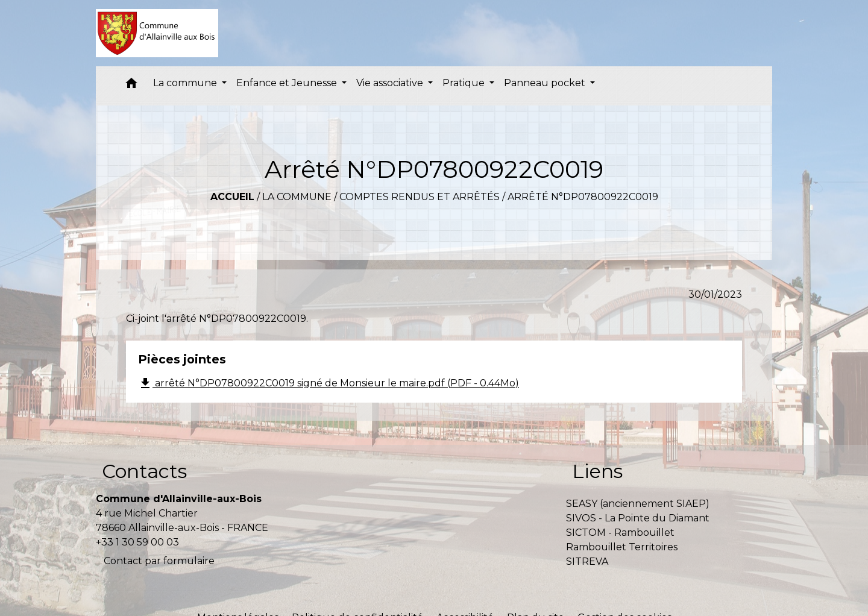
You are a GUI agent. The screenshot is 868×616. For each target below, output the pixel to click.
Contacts (144, 471)
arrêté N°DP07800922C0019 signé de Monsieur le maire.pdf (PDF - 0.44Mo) (329, 383)
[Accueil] (157, 33)
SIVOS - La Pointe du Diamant (638, 518)
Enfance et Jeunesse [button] (288, 83)
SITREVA (587, 561)
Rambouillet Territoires (622, 547)
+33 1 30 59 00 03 (137, 542)
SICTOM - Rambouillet (620, 533)
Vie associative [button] (391, 83)
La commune (297, 197)
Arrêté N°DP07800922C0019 (583, 197)
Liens (597, 471)
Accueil (232, 197)
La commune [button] (186, 83)
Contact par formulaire (159, 561)
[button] (131, 86)
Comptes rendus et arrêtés (420, 197)
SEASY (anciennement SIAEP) (638, 504)
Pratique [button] (465, 83)
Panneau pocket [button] (546, 83)
